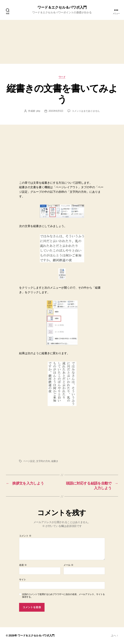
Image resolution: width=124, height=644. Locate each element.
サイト (23, 580)
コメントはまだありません (86, 111)
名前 (23, 565)
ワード (62, 77)
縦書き (55, 461)
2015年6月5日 (56, 111)
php (38, 111)
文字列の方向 (43, 461)
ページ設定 (29, 461)
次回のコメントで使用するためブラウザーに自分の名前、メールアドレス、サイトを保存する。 (63, 596)
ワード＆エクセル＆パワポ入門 (62, 7)
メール (68, 565)
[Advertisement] (62, 42)
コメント (25, 536)
